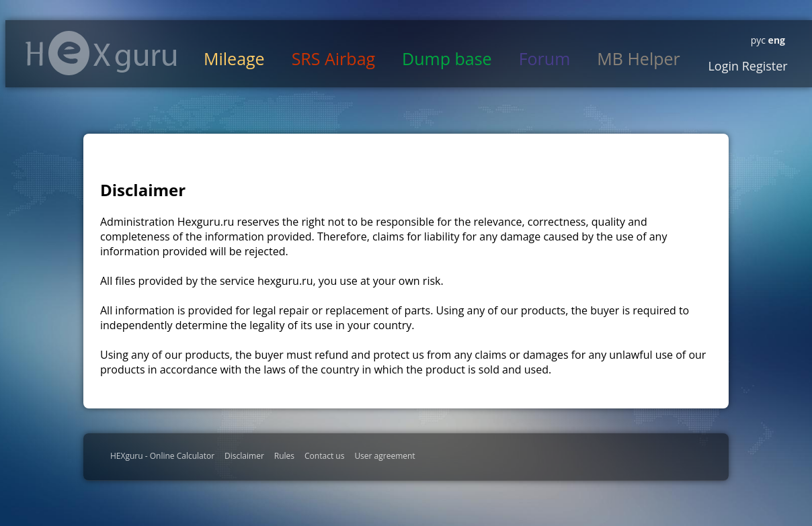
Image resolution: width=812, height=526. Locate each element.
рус (758, 40)
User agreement (384, 456)
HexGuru (101, 53)
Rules (284, 456)
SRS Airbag (333, 58)
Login (723, 66)
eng (775, 40)
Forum (545, 58)
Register (763, 66)
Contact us (324, 456)
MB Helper (638, 58)
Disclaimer (244, 456)
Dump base (447, 58)
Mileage (234, 58)
